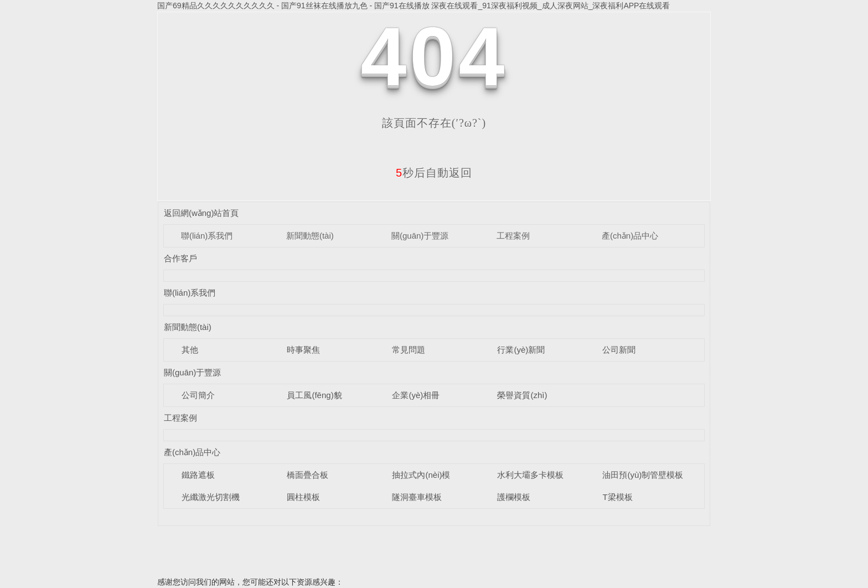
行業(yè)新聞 (521, 350)
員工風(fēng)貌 (314, 395)
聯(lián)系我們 (207, 236)
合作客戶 (180, 258)
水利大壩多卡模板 (530, 475)
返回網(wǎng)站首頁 (201, 213)
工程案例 (513, 236)
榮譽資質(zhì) (522, 395)
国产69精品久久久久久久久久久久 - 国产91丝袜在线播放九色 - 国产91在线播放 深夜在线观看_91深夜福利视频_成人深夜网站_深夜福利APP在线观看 (414, 6)
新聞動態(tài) (310, 236)
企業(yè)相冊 (416, 395)
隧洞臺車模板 (417, 497)
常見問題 (409, 350)
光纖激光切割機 (211, 497)
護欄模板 (514, 497)
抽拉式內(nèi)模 (421, 475)
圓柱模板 (303, 497)
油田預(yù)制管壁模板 (643, 475)
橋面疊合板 (308, 475)
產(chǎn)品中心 (630, 236)
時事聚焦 (303, 350)
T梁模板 (617, 497)
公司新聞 (619, 350)
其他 (190, 350)
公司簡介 (198, 395)
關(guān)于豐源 (420, 236)
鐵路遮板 (198, 475)
